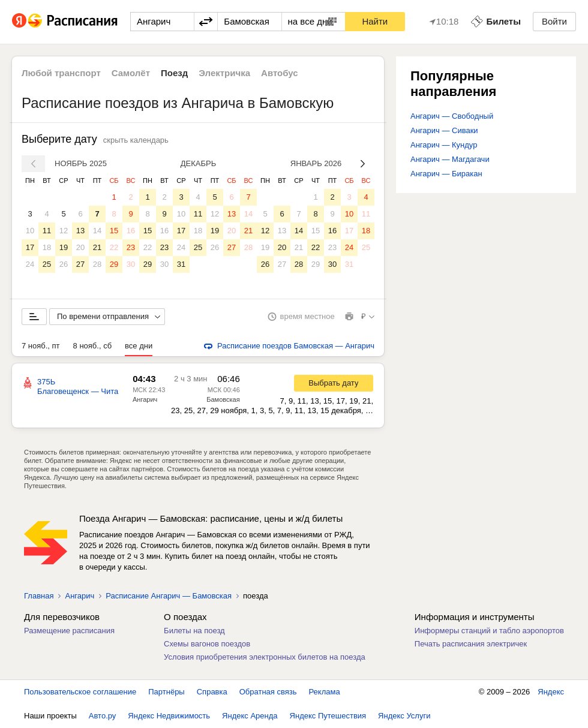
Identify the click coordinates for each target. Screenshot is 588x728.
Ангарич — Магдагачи (450, 159)
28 (97, 264)
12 (64, 231)
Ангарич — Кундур (444, 145)
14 (97, 231)
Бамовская (223, 399)
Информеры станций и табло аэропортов (489, 631)
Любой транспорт (61, 73)
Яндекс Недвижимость (169, 716)
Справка (212, 692)
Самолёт (131, 73)
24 (30, 264)
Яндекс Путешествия (328, 716)
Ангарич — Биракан (446, 174)
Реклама (325, 692)
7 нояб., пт (41, 346)
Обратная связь (268, 692)
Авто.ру (103, 716)
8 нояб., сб (93, 346)
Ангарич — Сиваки (444, 130)
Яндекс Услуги (404, 716)
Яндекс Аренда (250, 716)
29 (114, 264)
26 (64, 264)
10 (30, 231)
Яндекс (551, 692)
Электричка (224, 73)
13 (80, 231)
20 (80, 247)
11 (47, 231)
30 (131, 264)
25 (47, 264)
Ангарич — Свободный (452, 116)
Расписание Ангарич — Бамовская (169, 596)
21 (97, 247)
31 (181, 264)
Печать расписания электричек (471, 644)
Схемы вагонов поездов (207, 644)
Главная (39, 596)
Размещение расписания (69, 631)
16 (131, 231)
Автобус (280, 73)
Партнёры (166, 692)
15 (114, 231)
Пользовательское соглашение (80, 692)
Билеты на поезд (194, 631)
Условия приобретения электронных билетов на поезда (265, 657)
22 (114, 247)
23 (131, 247)
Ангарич (145, 399)
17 (30, 247)
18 (47, 247)
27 (80, 264)
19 (64, 247)
